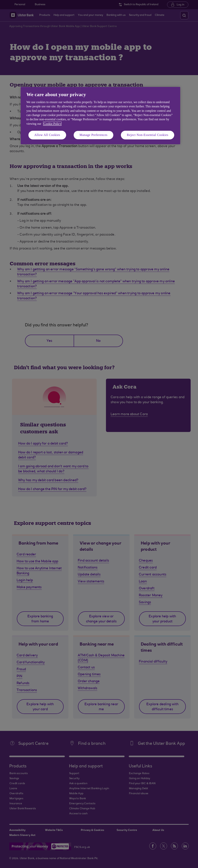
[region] (100, 116)
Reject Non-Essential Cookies (148, 135)
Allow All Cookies (47, 135)
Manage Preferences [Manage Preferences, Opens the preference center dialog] (93, 135)
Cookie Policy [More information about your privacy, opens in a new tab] (52, 124)
